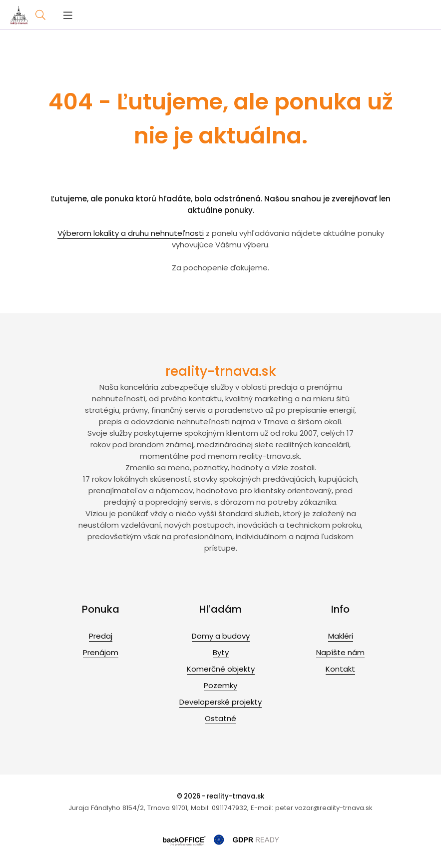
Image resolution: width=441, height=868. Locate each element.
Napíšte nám (340, 652)
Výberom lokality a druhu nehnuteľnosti (131, 233)
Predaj (101, 636)
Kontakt (340, 669)
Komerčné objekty (221, 669)
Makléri (341, 636)
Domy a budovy (221, 636)
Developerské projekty (220, 702)
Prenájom (101, 652)
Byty (221, 652)
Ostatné (220, 718)
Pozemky (220, 685)
